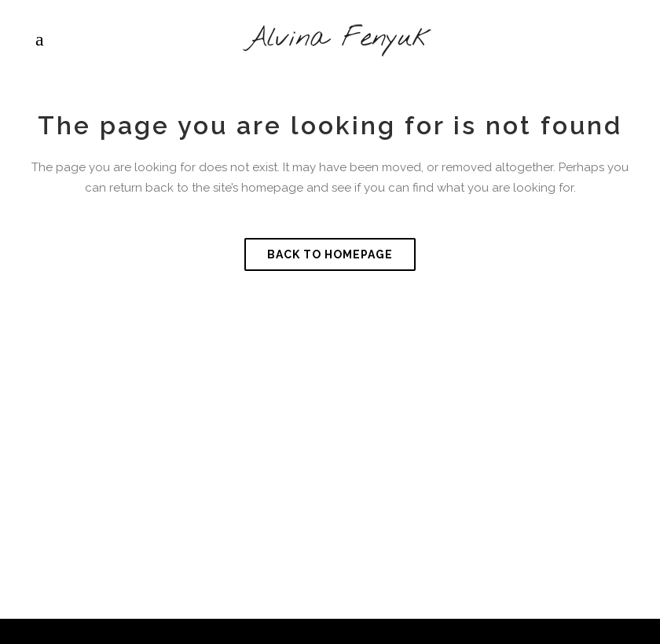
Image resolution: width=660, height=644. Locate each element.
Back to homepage (330, 254)
